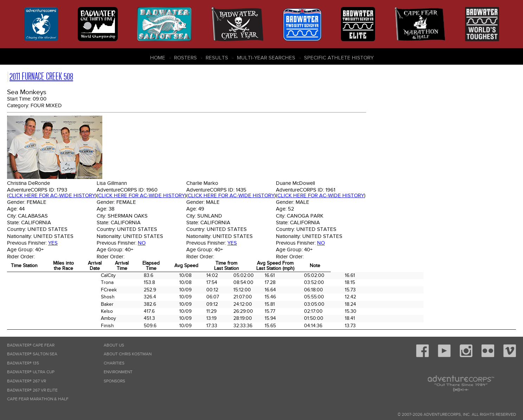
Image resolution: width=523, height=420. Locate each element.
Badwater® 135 (23, 363)
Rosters (185, 58)
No (142, 243)
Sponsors (114, 381)
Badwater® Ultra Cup (31, 372)
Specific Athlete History (339, 58)
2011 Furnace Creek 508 (41, 76)
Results (217, 58)
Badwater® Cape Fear (31, 345)
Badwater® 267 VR (27, 381)
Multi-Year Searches (266, 58)
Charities (114, 363)
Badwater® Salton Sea (32, 354)
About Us (114, 345)
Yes (53, 243)
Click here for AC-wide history (52, 195)
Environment (118, 372)
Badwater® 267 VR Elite (32, 390)
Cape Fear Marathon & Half (38, 399)
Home (158, 58)
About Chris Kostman (128, 354)
